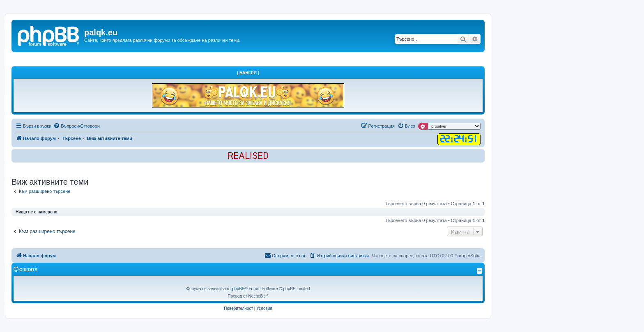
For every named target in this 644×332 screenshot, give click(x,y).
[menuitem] (77, 126)
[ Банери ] (248, 73)
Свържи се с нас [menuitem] (285, 255)
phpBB (238, 289)
